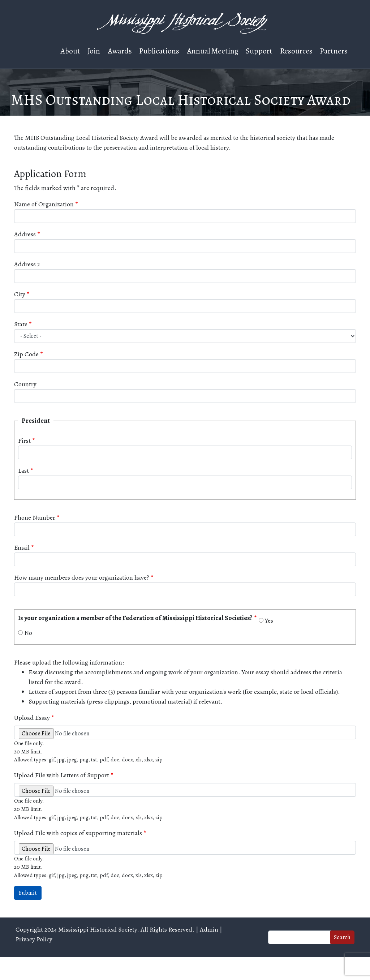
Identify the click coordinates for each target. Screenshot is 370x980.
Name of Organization (44, 204)
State (21, 324)
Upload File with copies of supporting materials (78, 833)
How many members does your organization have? (82, 577)
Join (94, 51)
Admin (209, 929)
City (20, 294)
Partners (334, 51)
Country (25, 384)
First (24, 440)
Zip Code (26, 354)
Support (259, 51)
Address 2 (27, 264)
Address (25, 234)
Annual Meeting (213, 51)
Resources (296, 51)
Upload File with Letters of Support (62, 775)
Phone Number (35, 517)
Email (22, 547)
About (70, 51)
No (28, 633)
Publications (159, 51)
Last (23, 470)
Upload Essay (32, 718)
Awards (120, 51)
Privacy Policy (34, 939)
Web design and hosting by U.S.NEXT (185, 969)
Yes (269, 620)
